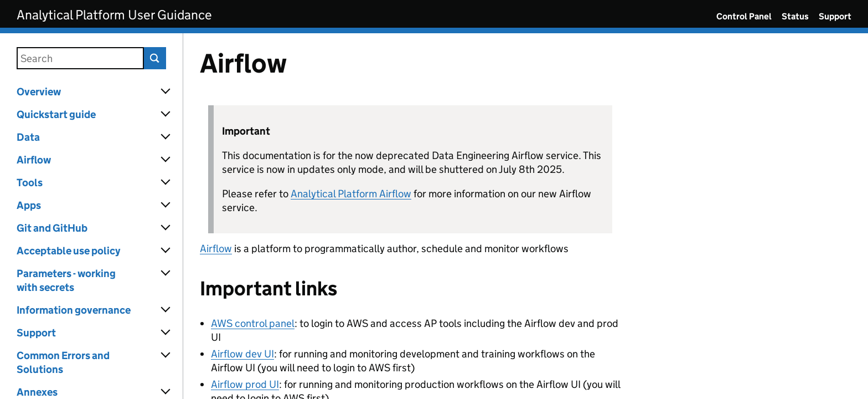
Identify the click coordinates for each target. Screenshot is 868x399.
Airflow (216, 249)
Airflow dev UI (242, 354)
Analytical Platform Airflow (351, 194)
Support (835, 16)
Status (795, 16)
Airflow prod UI (245, 384)
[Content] (526, 216)
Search (155, 58)
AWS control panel (253, 323)
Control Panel (744, 16)
